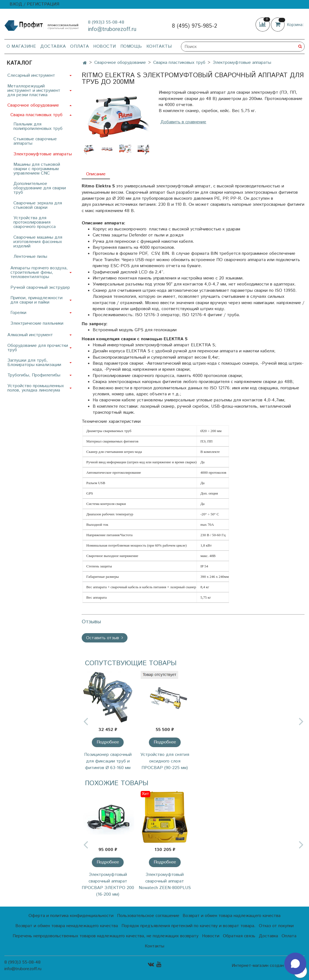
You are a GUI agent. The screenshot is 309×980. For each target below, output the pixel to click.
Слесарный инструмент (31, 75)
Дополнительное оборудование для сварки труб (40, 188)
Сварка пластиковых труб (179, 63)
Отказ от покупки (276, 926)
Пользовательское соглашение (148, 916)
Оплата (80, 46)
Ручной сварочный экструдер (40, 288)
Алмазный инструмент (30, 335)
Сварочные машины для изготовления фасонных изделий (38, 242)
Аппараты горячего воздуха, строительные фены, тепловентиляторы (39, 272)
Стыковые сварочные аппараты (35, 141)
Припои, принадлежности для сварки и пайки (36, 300)
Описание (96, 174)
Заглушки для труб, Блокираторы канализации (34, 363)
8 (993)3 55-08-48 (106, 22)
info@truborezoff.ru (112, 29)
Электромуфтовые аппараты (242, 63)
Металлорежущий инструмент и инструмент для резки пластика (34, 91)
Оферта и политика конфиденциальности (71, 916)
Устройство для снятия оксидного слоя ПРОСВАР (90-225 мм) (165, 761)
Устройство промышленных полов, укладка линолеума (36, 388)
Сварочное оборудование (120, 63)
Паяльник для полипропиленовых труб (38, 126)
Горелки (18, 313)
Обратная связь (239, 936)
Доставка (53, 46)
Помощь (131, 46)
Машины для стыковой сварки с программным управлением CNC (37, 169)
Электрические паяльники (37, 323)
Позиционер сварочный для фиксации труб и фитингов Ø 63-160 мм (108, 761)
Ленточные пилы (30, 257)
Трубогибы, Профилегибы (34, 375)
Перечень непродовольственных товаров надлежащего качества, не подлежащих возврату (106, 936)
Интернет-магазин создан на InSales (268, 966)
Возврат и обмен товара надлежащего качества (232, 916)
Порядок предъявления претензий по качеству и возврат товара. (188, 926)
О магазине (21, 46)
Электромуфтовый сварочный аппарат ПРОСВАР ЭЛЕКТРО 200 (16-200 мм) (108, 885)
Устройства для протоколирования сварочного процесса (35, 222)
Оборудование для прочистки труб (38, 348)
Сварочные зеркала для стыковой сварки (38, 205)
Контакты (159, 46)
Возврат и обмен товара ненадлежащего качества (67, 926)
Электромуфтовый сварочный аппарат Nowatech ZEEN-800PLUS (165, 881)
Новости (105, 46)
